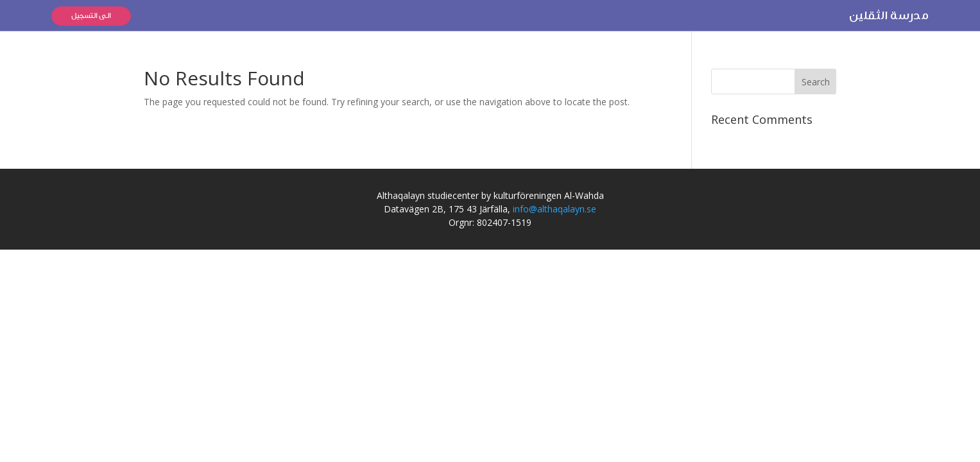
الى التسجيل (91, 16)
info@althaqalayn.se (554, 209)
